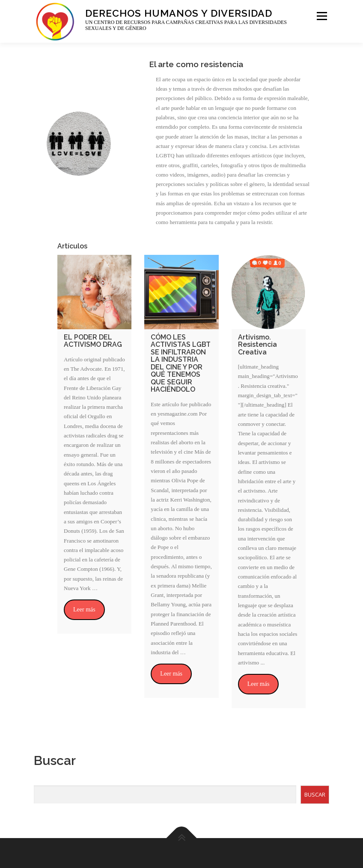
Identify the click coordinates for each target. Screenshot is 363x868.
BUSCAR (315, 794)
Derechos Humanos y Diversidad (179, 13)
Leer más (84, 610)
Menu (321, 16)
